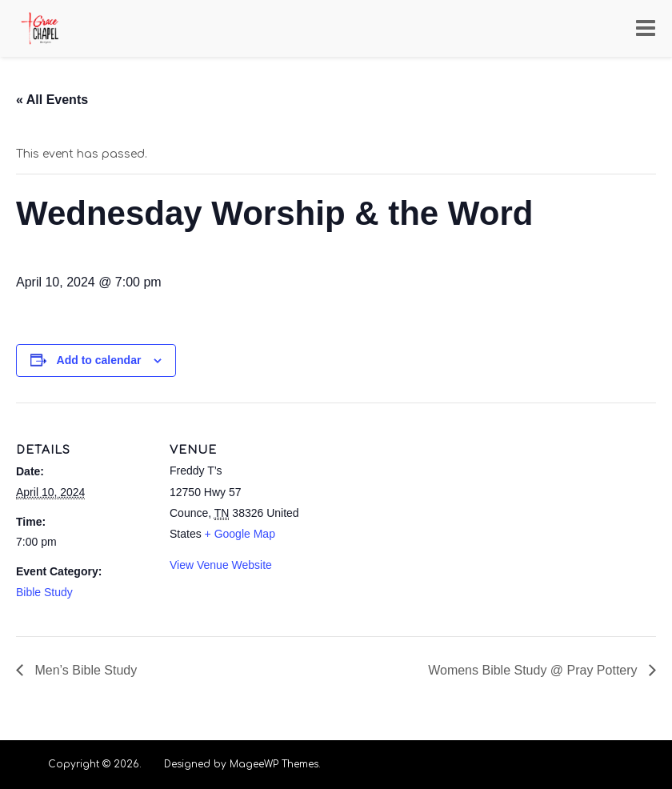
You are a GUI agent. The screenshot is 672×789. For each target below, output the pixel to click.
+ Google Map (240, 534)
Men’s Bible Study (84, 670)
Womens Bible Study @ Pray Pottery (534, 670)
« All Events (52, 100)
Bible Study (44, 592)
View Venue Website (221, 565)
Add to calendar (99, 360)
